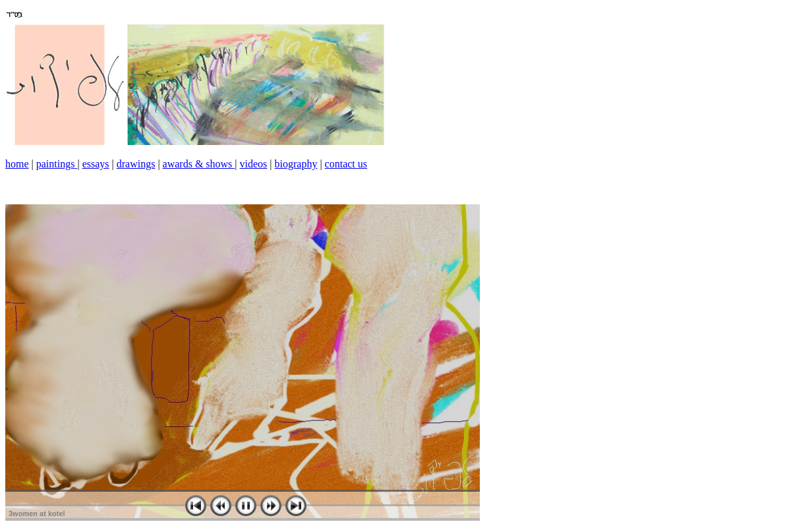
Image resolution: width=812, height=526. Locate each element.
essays (96, 164)
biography (296, 164)
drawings (136, 164)
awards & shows (199, 164)
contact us (346, 164)
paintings (56, 164)
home (17, 164)
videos (254, 164)
